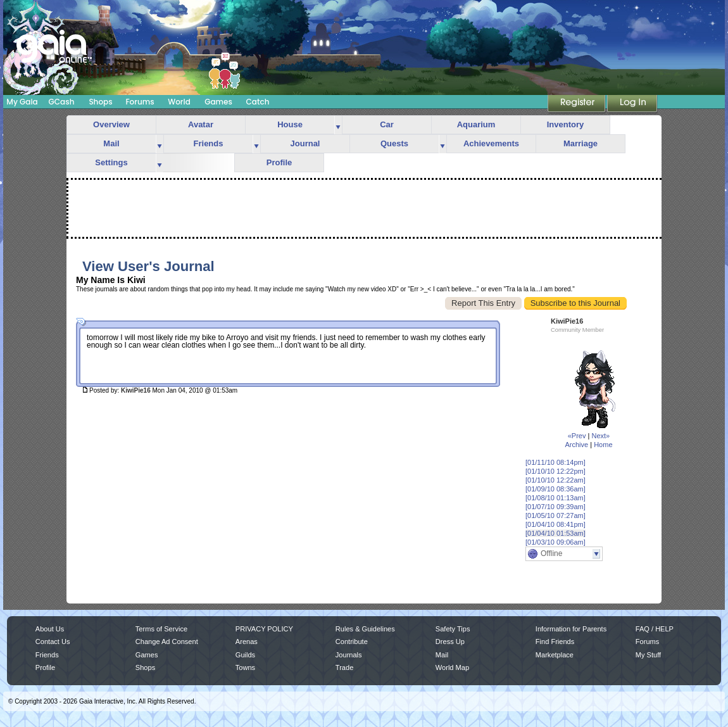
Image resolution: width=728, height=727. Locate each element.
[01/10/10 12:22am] (555, 480)
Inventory (566, 124)
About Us (50, 629)
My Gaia (22, 102)
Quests (394, 143)
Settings (111, 162)
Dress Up (450, 642)
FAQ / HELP (655, 629)
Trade (344, 667)
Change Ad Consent (167, 642)
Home (603, 445)
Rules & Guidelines (365, 629)
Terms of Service (161, 629)
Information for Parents (571, 629)
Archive (576, 445)
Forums (140, 102)
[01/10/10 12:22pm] (555, 471)
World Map (452, 667)
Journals (349, 655)
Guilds (245, 655)
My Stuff (648, 655)
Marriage (581, 143)
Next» (600, 436)
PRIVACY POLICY (264, 629)
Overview (111, 124)
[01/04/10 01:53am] (555, 533)
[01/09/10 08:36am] (555, 489)
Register (577, 104)
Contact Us (53, 642)
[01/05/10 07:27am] (555, 515)
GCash (62, 102)
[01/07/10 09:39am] (555, 507)
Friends (209, 143)
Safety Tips (453, 629)
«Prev (577, 436)
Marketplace (555, 655)
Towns (245, 667)
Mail (111, 143)
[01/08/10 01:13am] (555, 498)
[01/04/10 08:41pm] (555, 524)
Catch (258, 102)
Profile (279, 162)
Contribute (352, 642)
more (338, 125)
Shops (100, 102)
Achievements (491, 143)
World (179, 102)
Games (218, 102)
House (290, 124)
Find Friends (555, 642)
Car (387, 124)
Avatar (201, 124)
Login (632, 104)
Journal (305, 143)
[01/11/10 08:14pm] (555, 462)
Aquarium (476, 124)
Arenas (247, 642)
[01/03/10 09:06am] (555, 542)
